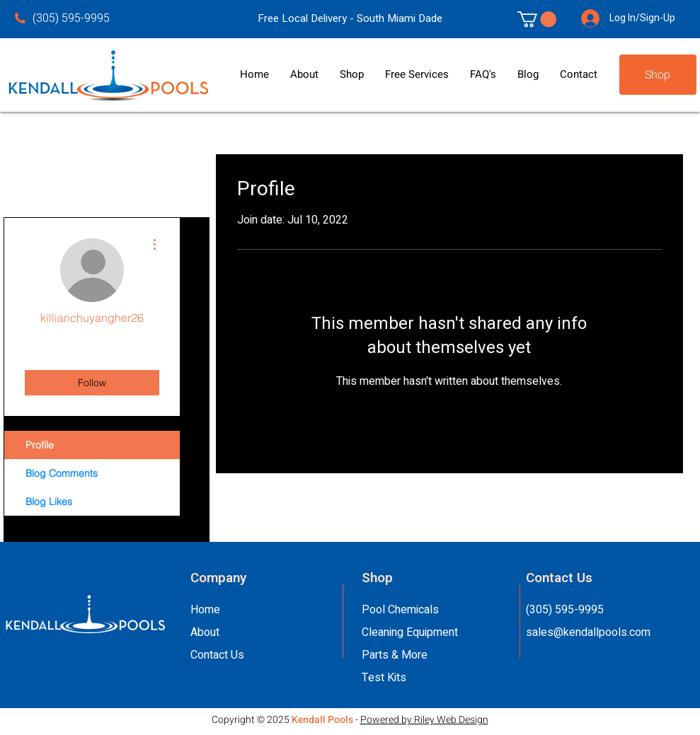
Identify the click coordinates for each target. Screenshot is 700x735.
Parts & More (395, 655)
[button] (304, 75)
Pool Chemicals (400, 610)
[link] (537, 19)
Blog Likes (49, 502)
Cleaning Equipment (410, 632)
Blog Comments (62, 473)
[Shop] (658, 75)
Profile (40, 445)
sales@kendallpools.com (588, 632)
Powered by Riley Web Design (424, 720)
